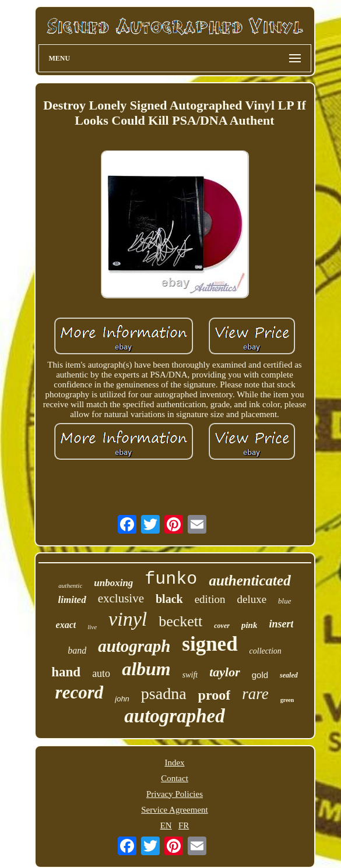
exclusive (121, 598)
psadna (164, 694)
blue (284, 601)
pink (249, 625)
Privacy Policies (175, 794)
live (92, 627)
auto (101, 673)
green (287, 700)
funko (171, 579)
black (169, 599)
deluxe (252, 599)
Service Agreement (175, 810)
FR (184, 825)
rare (255, 694)
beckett (180, 621)
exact (66, 625)
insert (281, 624)
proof (215, 695)
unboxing (113, 583)
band (77, 650)
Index (174, 763)
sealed (289, 675)
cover (222, 626)
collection (266, 651)
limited (72, 600)
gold (260, 675)
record (80, 692)
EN (166, 825)
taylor (225, 672)
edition (210, 599)
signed (210, 644)
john (122, 699)
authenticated (249, 581)
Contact (175, 778)
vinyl (128, 619)
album (146, 669)
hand (66, 672)
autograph (134, 646)
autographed (174, 716)
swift (190, 675)
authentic (70, 585)
